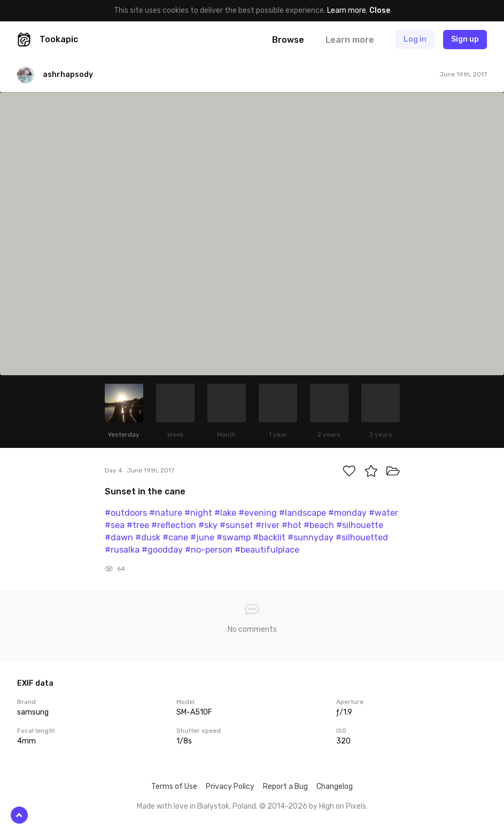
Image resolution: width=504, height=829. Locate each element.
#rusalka (122, 550)
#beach (319, 525)
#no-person (209, 550)
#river (267, 525)
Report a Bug (285, 787)
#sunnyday (311, 537)
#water (383, 513)
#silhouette (360, 525)
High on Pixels (343, 806)
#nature (166, 513)
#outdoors (126, 513)
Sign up (465, 39)
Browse (288, 40)
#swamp (234, 537)
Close (380, 10)
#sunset (237, 525)
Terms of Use (174, 787)
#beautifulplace (267, 550)
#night (198, 513)
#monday (347, 513)
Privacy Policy (230, 787)
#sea (115, 525)
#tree (138, 525)
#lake (225, 513)
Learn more (347, 10)
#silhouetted (362, 537)
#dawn (119, 537)
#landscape (303, 513)
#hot (292, 525)
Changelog (335, 787)
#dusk (148, 537)
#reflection (174, 525)
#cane (175, 537)
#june (202, 537)
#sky (208, 525)
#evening (258, 513)
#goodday (162, 550)
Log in (415, 39)
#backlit (269, 537)
